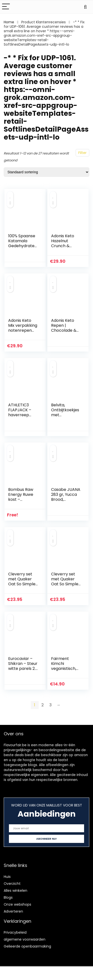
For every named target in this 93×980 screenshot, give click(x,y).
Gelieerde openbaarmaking (27, 946)
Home (9, 22)
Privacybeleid (15, 932)
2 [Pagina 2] (43, 705)
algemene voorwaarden (25, 939)
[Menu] (6, 7)
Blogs (8, 897)
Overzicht (12, 884)
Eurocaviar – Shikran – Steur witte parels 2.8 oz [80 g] (23, 666)
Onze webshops (17, 904)
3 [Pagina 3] (50, 705)
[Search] (85, 7)
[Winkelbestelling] (46, 172)
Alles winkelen (15, 891)
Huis (7, 877)
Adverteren (13, 911)
